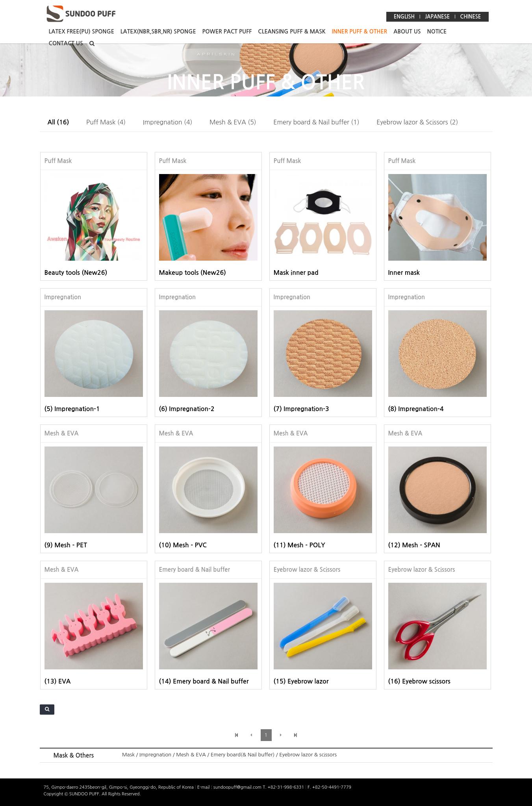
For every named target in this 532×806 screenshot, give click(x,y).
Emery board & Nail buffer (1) (316, 122)
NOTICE (437, 31)
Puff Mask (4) (106, 122)
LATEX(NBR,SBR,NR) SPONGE (158, 31)
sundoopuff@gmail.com (238, 787)
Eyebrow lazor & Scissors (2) (417, 122)
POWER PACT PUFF (227, 31)
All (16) (58, 122)
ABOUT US (407, 31)
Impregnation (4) (168, 122)
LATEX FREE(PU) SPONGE (82, 31)
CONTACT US (66, 43)
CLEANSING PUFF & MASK (292, 31)
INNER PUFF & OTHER (360, 31)
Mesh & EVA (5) (233, 122)
